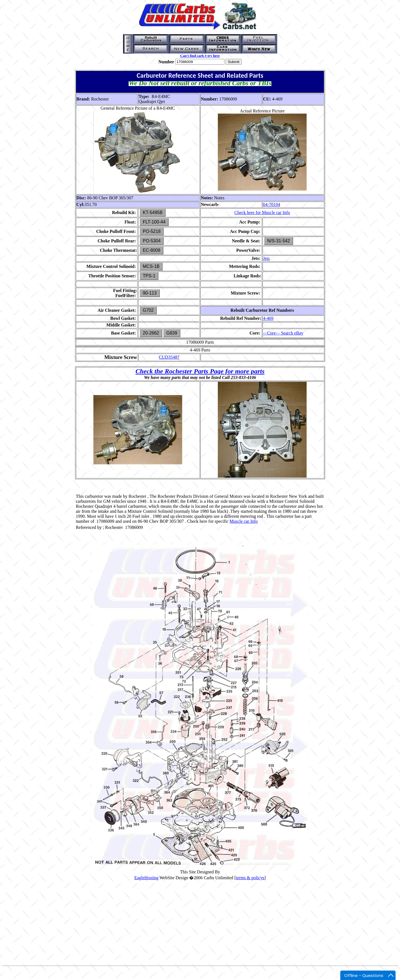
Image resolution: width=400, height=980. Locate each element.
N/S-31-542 (279, 241)
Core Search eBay (283, 333)
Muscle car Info (244, 521)
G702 (148, 310)
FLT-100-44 (154, 222)
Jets (266, 258)
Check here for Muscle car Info (262, 213)
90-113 (150, 293)
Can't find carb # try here (200, 56)
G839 (172, 333)
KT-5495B (153, 213)
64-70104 (272, 204)
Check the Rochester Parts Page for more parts (200, 371)
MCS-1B (151, 266)
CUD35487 (169, 357)
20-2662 (151, 333)
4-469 (268, 318)
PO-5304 (152, 241)
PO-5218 (152, 231)
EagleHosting (146, 878)
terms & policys (250, 878)
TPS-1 (149, 276)
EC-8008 (152, 250)
